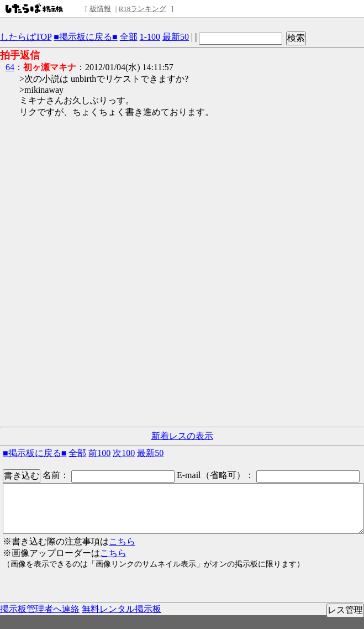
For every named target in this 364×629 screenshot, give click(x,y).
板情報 (100, 9)
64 (10, 67)
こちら (122, 541)
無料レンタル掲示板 (122, 609)
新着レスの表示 (182, 436)
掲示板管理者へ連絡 (40, 609)
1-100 (150, 37)
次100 (124, 453)
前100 (99, 453)
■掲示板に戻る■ (85, 37)
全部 (129, 37)
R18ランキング (143, 9)
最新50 (176, 37)
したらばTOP (26, 37)
